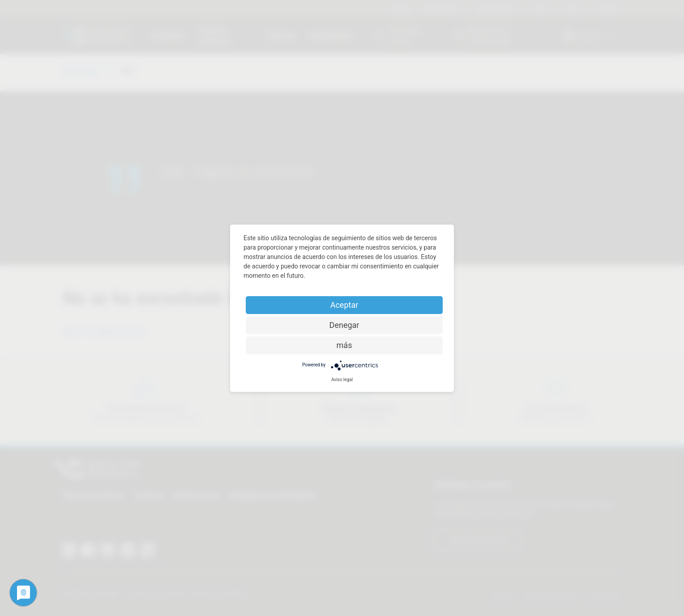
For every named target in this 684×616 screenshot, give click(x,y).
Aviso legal (342, 380)
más (344, 345)
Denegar (344, 325)
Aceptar (344, 305)
